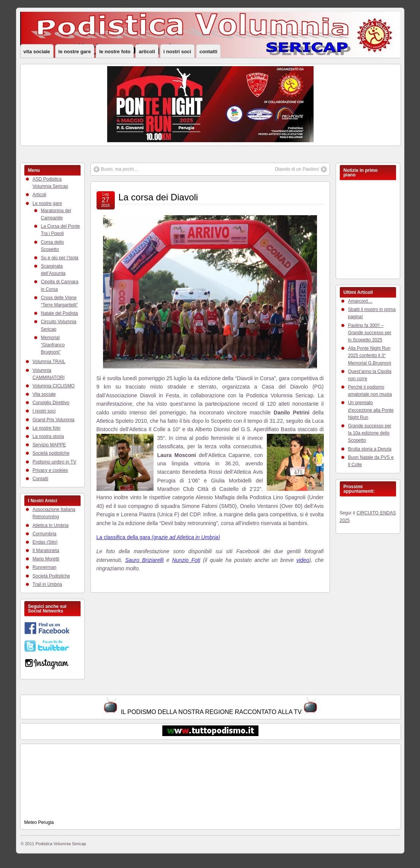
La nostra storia (48, 436)
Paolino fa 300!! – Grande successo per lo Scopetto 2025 (370, 333)
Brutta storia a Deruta (370, 449)
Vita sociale (37, 52)
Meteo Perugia (39, 822)
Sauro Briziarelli (144, 560)
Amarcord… (360, 301)
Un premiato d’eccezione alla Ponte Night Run (371, 410)
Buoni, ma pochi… (120, 169)
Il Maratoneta (46, 551)
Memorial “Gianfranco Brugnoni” (53, 345)
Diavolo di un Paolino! (297, 169)
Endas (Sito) (45, 542)
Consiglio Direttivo (51, 403)
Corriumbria (45, 534)
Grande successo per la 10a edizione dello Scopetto (370, 433)
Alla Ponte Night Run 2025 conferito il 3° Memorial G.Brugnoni (370, 355)
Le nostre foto (115, 52)
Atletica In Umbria (51, 525)
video (303, 560)
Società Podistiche (52, 576)
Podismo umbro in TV (55, 462)
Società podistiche (51, 453)
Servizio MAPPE (49, 445)
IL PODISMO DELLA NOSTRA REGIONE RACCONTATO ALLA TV (211, 712)
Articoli (147, 52)
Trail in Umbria (48, 584)
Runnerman (45, 567)
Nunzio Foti (186, 560)
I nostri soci (177, 52)
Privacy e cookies (50, 470)
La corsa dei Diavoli (158, 197)
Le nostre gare (75, 52)
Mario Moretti (46, 559)
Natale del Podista (59, 313)
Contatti (208, 52)
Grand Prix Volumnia (54, 420)
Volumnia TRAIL (49, 362)
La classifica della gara (158, 537)
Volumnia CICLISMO (54, 386)
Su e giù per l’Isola (60, 258)
